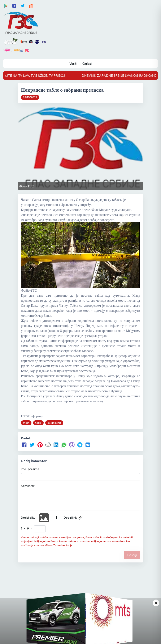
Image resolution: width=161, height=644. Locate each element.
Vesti (73, 64)
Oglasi (87, 64)
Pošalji (132, 555)
